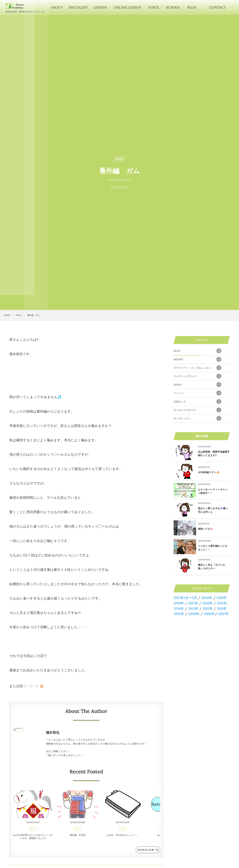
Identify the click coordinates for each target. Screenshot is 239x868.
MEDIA (197, 385)
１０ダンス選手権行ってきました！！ (213, 548)
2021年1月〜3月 (185, 598)
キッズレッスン (197, 418)
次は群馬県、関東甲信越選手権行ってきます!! (214, 453)
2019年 (222, 598)
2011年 (222, 609)
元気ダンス (197, 402)
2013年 (193, 609)
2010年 (179, 614)
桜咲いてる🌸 (206, 529)
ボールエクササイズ (197, 410)
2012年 (208, 609)
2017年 (193, 603)
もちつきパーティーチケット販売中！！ (213, 491)
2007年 (224, 614)
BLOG (197, 351)
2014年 (179, 609)
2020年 (207, 598)
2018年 (179, 603)
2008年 (209, 614)
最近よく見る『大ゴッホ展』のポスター (211, 567)
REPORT (197, 359)
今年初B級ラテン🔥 (209, 472)
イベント (197, 393)
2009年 (194, 614)
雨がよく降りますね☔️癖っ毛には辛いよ (213, 510)
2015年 (222, 603)
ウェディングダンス (197, 376)
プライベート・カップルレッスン (197, 368)
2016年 (207, 603)
